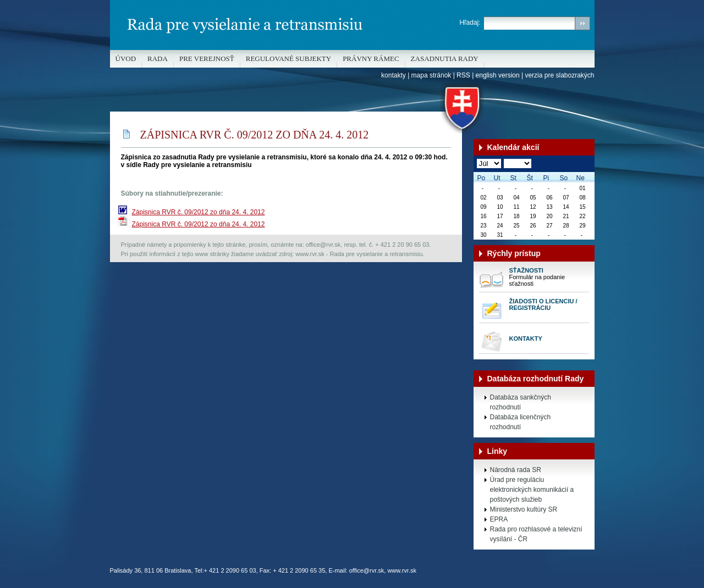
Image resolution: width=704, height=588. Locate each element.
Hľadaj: (470, 23)
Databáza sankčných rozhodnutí (521, 402)
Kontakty (526, 339)
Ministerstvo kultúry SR (524, 509)
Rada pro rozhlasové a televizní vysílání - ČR (536, 534)
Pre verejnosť (207, 59)
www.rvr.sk (402, 570)
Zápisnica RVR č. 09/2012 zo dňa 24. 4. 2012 (199, 212)
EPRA (499, 519)
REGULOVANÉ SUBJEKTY (288, 59)
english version (498, 75)
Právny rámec (371, 59)
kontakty (394, 75)
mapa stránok (431, 75)
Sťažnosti (526, 270)
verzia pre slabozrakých (559, 75)
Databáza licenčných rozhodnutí (521, 422)
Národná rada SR (516, 470)
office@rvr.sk (367, 570)
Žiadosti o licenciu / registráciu (543, 304)
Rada (158, 59)
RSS (463, 75)
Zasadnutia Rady (445, 59)
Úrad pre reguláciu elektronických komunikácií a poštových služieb (532, 490)
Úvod (126, 59)
